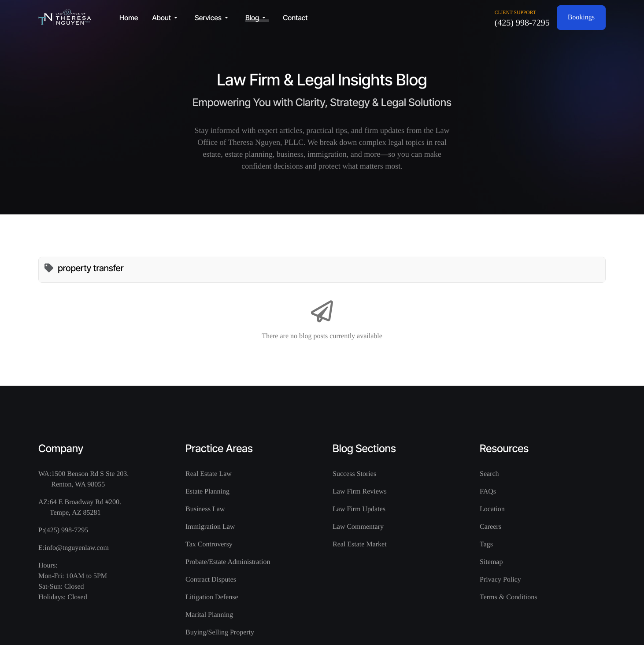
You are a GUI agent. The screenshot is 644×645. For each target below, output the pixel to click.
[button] (166, 18)
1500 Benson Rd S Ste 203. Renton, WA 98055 (90, 479)
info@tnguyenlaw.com (77, 548)
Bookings (581, 17)
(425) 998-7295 (522, 23)
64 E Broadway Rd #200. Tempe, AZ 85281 (85, 507)
